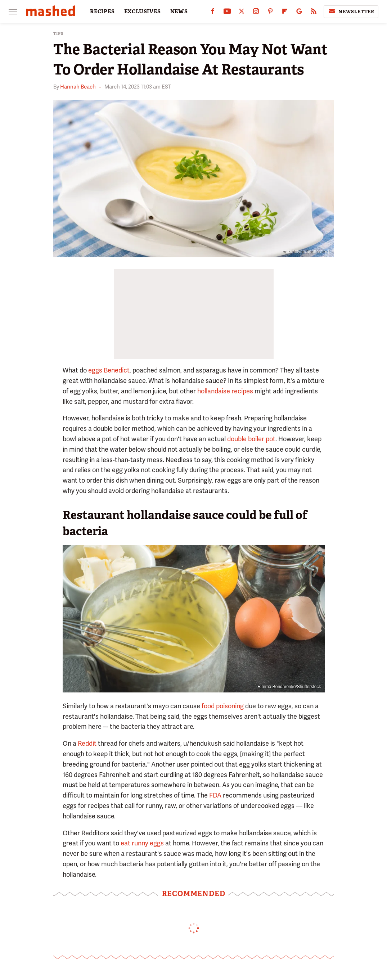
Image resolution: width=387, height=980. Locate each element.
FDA (215, 795)
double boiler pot (251, 439)
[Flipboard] (285, 13)
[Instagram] (256, 13)
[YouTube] (227, 13)
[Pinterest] (270, 13)
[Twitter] (242, 13)
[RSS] (314, 13)
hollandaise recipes (225, 391)
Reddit (87, 743)
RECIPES (102, 12)
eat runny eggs (142, 843)
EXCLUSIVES (143, 12)
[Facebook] (213, 13)
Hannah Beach (78, 87)
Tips (58, 34)
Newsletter (351, 12)
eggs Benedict (109, 370)
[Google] (299, 13)
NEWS (179, 12)
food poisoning (223, 706)
